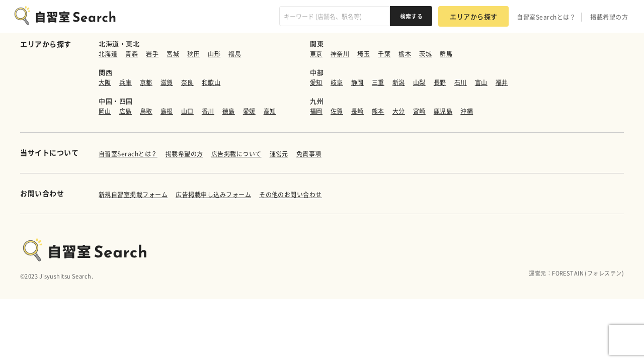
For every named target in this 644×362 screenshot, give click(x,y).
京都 (146, 82)
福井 (502, 82)
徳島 (229, 111)
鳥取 (146, 111)
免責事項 (309, 154)
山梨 (419, 82)
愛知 (316, 82)
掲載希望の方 (609, 17)
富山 (481, 82)
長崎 (357, 111)
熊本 (378, 111)
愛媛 (249, 111)
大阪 (105, 82)
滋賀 (167, 82)
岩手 (152, 54)
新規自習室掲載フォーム (133, 195)
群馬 (446, 54)
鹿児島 (443, 111)
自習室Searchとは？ (546, 17)
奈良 (187, 82)
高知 (270, 111)
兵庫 (126, 82)
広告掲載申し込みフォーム (213, 195)
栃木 (405, 54)
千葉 (384, 54)
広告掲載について (236, 154)
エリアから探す (474, 16)
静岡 (357, 82)
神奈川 (340, 54)
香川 (208, 111)
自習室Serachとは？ (128, 154)
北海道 (108, 54)
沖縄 (467, 111)
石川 (461, 82)
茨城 (425, 54)
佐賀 (337, 111)
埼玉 (364, 54)
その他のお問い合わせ (291, 195)
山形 (214, 54)
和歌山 (211, 82)
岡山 (105, 111)
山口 (187, 111)
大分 (399, 111)
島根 (167, 111)
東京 (316, 54)
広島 (126, 111)
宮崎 (419, 111)
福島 (235, 54)
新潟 (399, 82)
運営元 (279, 154)
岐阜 (337, 82)
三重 (378, 82)
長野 (440, 82)
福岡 (316, 111)
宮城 (173, 54)
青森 (132, 54)
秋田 (193, 54)
